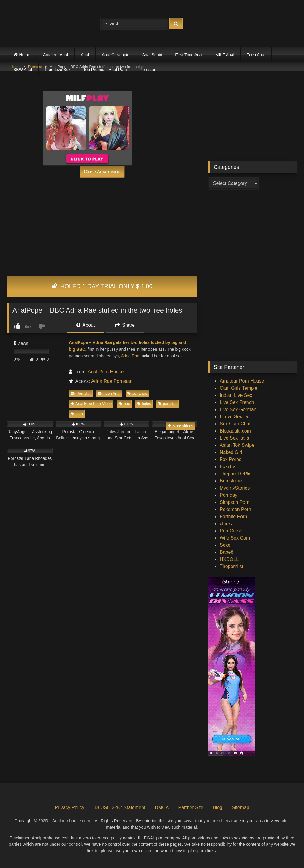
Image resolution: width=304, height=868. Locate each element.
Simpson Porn (235, 502)
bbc (125, 404)
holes (144, 404)
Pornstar (81, 393)
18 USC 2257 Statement (119, 808)
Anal (85, 55)
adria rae (137, 393)
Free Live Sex (58, 70)
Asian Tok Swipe (237, 445)
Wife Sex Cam (235, 538)
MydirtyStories (235, 488)
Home (25, 55)
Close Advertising (102, 172)
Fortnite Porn (233, 516)
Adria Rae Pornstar (111, 381)
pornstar (168, 404)
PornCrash (231, 531)
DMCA (162, 808)
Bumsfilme (231, 481)
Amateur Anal (56, 55)
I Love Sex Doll (236, 417)
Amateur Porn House (242, 381)
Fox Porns (231, 459)
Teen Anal (256, 55)
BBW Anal (23, 70)
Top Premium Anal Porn (105, 70)
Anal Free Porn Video (91, 404)
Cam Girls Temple (239, 388)
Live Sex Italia (235, 438)
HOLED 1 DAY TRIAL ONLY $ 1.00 (102, 286)
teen (77, 414)
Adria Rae (130, 356)
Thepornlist (231, 566)
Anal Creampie (116, 55)
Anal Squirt (152, 55)
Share (125, 325)
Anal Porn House (106, 372)
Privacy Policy (69, 808)
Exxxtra (228, 467)
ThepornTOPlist (236, 474)
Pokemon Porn (235, 509)
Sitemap (241, 808)
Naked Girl (231, 452)
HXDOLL (229, 559)
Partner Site (191, 808)
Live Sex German (238, 409)
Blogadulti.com (235, 431)
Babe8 (227, 552)
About (85, 325)
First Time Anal (189, 55)
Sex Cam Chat (235, 424)
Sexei (226, 545)
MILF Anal (225, 55)
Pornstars (148, 70)
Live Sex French (237, 402)
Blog (218, 808)
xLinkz (226, 524)
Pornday (229, 495)
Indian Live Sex (236, 395)
